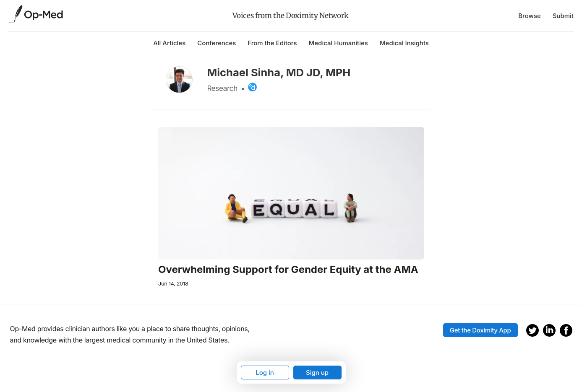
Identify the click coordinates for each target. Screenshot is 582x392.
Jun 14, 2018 (173, 284)
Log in (265, 373)
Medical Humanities (338, 43)
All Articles (169, 43)
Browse (530, 16)
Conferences (217, 43)
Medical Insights (404, 43)
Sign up (317, 373)
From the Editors (272, 43)
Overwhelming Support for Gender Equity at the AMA (288, 270)
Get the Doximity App (480, 330)
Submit (563, 16)
